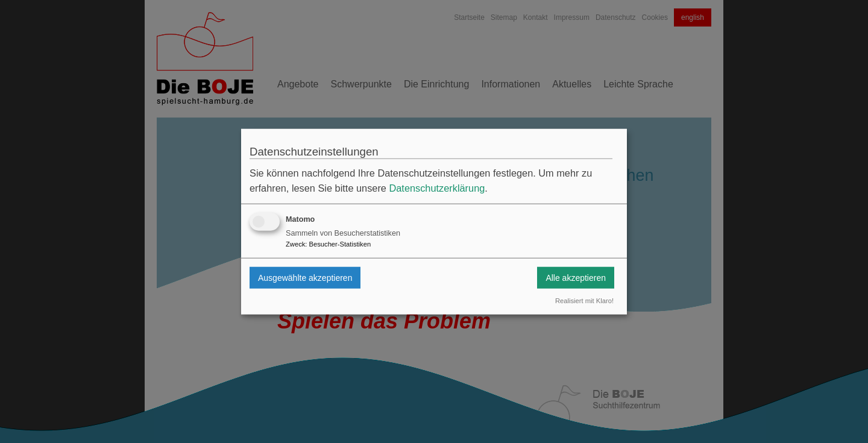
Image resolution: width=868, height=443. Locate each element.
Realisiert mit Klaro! (584, 301)
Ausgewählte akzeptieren (305, 277)
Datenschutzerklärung (437, 188)
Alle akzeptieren (576, 277)
